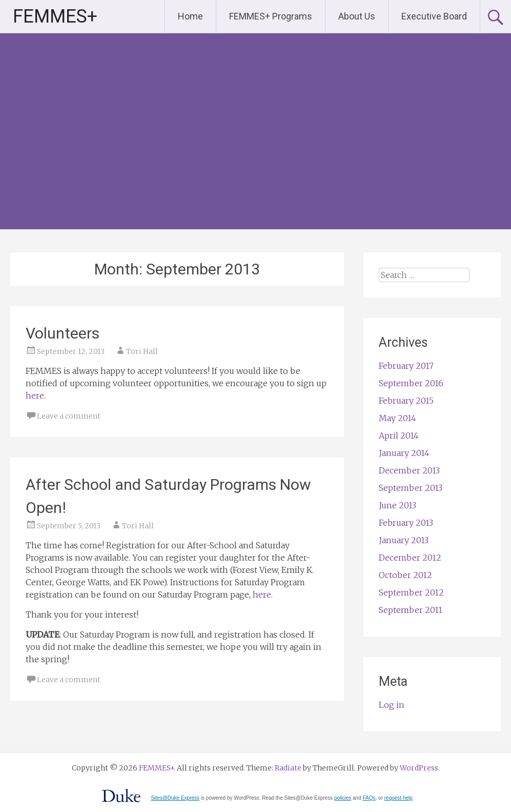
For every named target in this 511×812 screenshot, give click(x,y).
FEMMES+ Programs (271, 16)
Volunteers (63, 333)
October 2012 (405, 575)
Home (190, 16)
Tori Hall (142, 351)
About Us (357, 16)
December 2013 (409, 470)
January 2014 (404, 453)
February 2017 (406, 366)
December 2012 (410, 558)
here (35, 395)
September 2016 (411, 383)
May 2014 (397, 418)
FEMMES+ (55, 16)
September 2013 (411, 488)
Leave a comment (69, 416)
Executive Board (434, 16)
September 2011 (411, 610)
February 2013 (406, 523)
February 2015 (406, 401)
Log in (392, 705)
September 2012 (411, 592)
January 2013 (404, 540)
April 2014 (399, 435)
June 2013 (397, 505)
